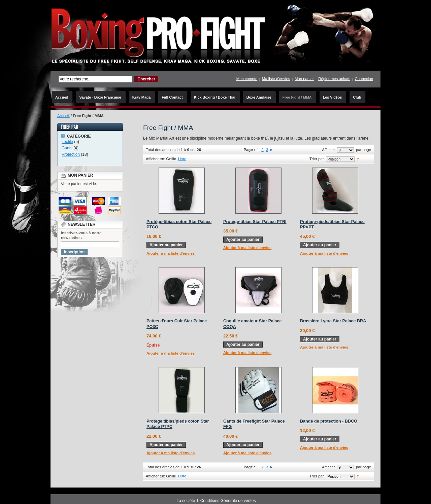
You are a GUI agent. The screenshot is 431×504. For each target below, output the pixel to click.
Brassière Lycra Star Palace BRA (333, 321)
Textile (67, 142)
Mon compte (247, 79)
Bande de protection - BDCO (329, 421)
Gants (67, 148)
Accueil (63, 116)
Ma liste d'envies (276, 79)
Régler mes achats (334, 79)
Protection (71, 154)
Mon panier (304, 79)
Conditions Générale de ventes (228, 501)
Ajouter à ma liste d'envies (171, 253)
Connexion (364, 79)
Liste (182, 159)
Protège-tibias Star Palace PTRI (255, 222)
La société (186, 501)
